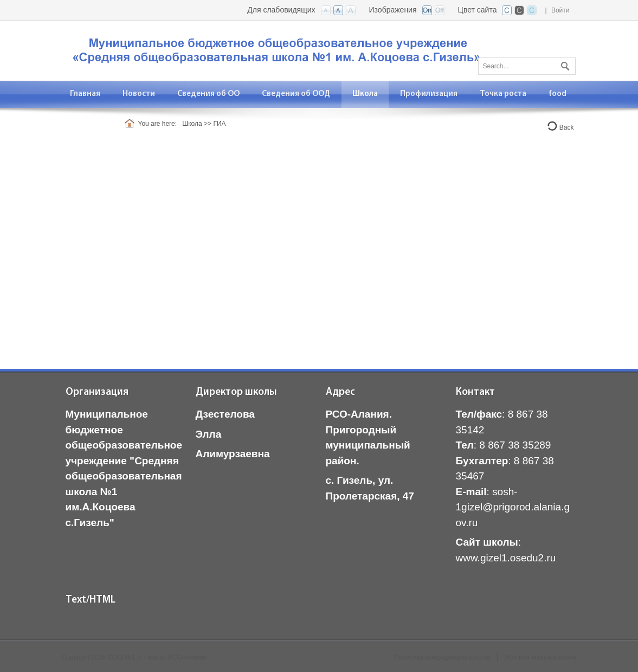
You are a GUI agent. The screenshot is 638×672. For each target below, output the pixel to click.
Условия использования (540, 657)
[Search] (527, 66)
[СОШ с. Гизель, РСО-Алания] (279, 50)
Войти (560, 10)
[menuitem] (139, 94)
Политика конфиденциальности (443, 657)
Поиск (564, 64)
